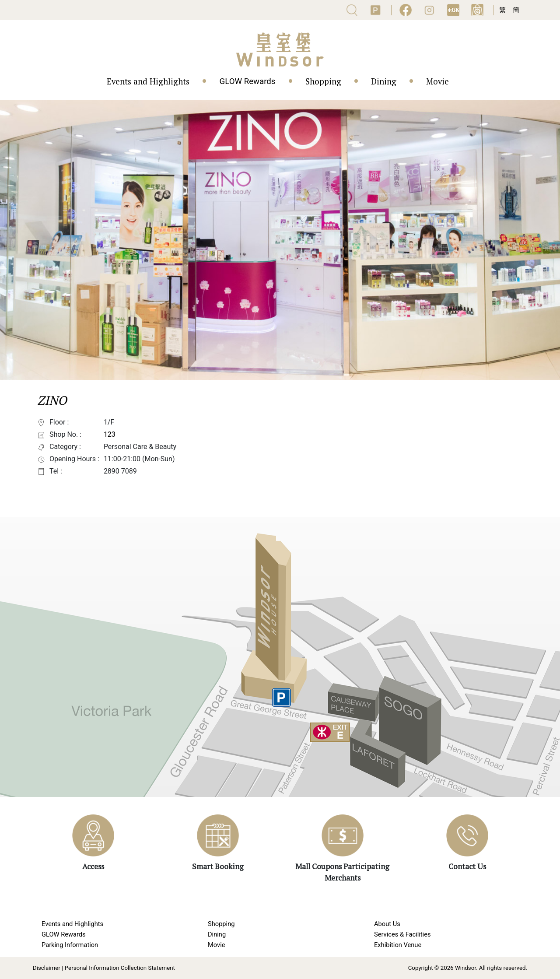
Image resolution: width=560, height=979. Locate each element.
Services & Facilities (402, 934)
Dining (384, 81)
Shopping (323, 81)
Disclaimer (47, 968)
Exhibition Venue (398, 945)
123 (110, 434)
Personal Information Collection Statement (120, 968)
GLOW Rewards (247, 81)
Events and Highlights (148, 81)
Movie (437, 81)
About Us (387, 924)
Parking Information (70, 945)
